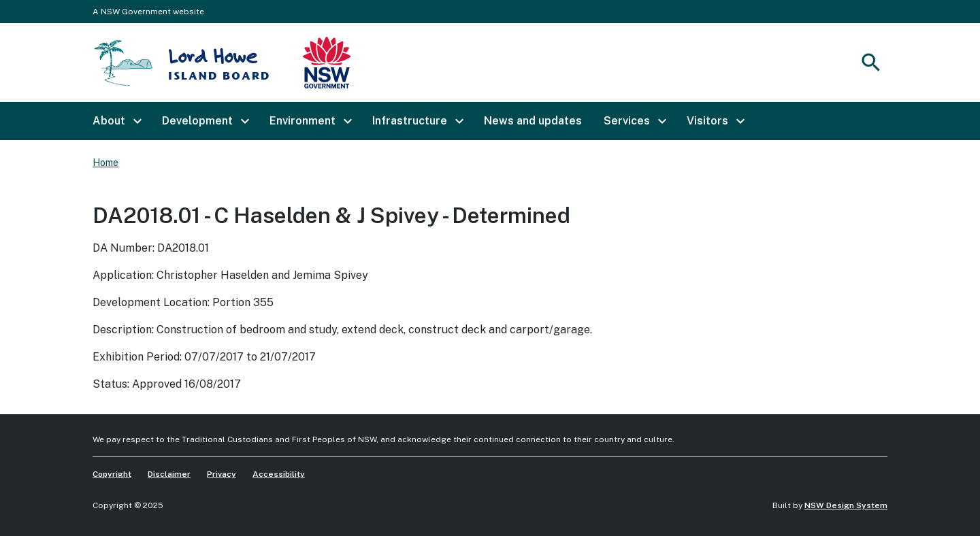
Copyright (112, 474)
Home (105, 163)
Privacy (222, 474)
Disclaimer (169, 474)
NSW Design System (846, 505)
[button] (116, 121)
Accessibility (279, 474)
